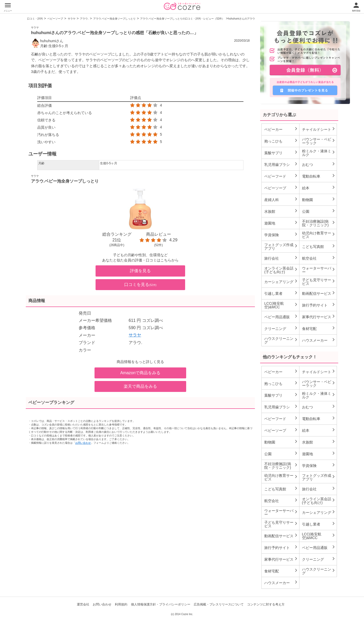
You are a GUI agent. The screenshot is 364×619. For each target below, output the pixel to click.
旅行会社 (281, 258)
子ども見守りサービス (319, 282)
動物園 (319, 199)
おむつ (319, 164)
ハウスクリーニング (281, 340)
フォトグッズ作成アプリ (281, 247)
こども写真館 (319, 246)
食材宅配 (319, 328)
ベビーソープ (55, 19)
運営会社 (83, 604)
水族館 (281, 211)
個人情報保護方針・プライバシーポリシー (161, 604)
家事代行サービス (319, 317)
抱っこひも (281, 141)
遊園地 (281, 223)
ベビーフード (281, 176)
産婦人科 (281, 199)
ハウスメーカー (319, 340)
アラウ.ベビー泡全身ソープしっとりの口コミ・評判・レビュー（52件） (182, 19)
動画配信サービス (319, 293)
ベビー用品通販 (281, 317)
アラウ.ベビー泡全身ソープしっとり (114, 19)
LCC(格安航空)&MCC (281, 305)
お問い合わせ (83, 443)
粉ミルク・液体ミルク (319, 153)
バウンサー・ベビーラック (319, 141)
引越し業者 (281, 293)
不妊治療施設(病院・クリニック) (319, 223)
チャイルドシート (319, 129)
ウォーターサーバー (319, 270)
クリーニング (281, 328)
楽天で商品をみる (140, 386)
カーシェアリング (281, 282)
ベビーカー (281, 129)
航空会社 (319, 258)
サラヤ (72, 19)
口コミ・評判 (35, 19)
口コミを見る (140, 285)
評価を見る (140, 271)
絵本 (319, 188)
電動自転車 (319, 176)
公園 (319, 211)
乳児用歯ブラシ (281, 164)
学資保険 (281, 235)
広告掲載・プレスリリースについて (219, 604)
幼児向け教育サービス (319, 235)
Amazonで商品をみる (140, 373)
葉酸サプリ (281, 153)
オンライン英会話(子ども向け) (281, 270)
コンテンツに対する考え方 (266, 604)
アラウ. (84, 19)
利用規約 (121, 604)
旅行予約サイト (319, 305)
